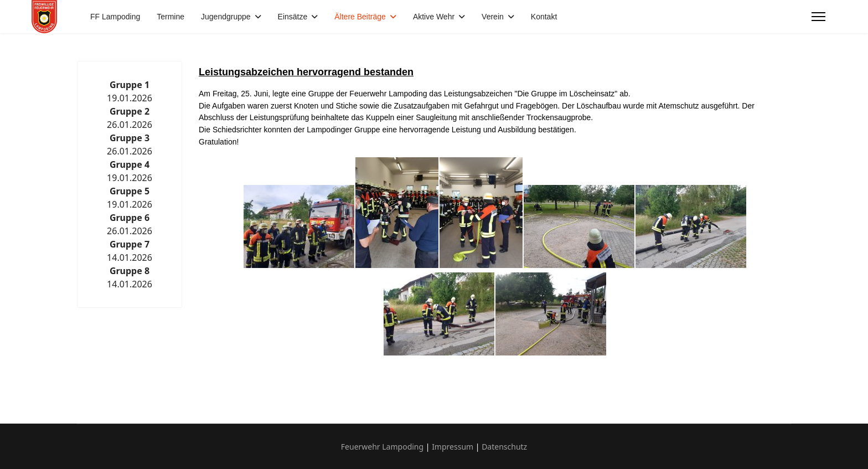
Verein (493, 17)
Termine (170, 17)
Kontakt (544, 17)
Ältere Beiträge (360, 17)
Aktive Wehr (434, 17)
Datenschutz (504, 447)
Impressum (453, 447)
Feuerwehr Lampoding (382, 447)
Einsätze (293, 17)
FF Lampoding (115, 17)
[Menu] (818, 17)
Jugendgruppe (226, 17)
